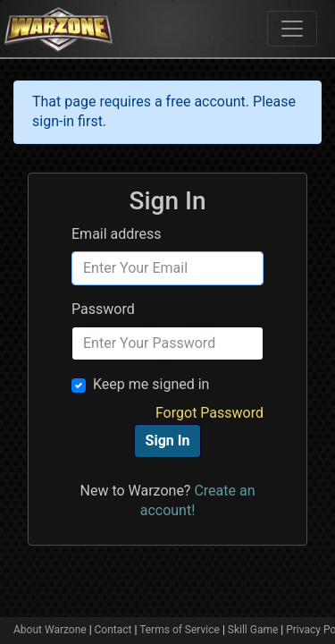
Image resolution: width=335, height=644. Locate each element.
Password (103, 309)
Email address (117, 234)
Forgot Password (209, 413)
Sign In (168, 441)
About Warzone (50, 630)
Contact (113, 630)
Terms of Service (180, 630)
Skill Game (253, 630)
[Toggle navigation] (292, 29)
